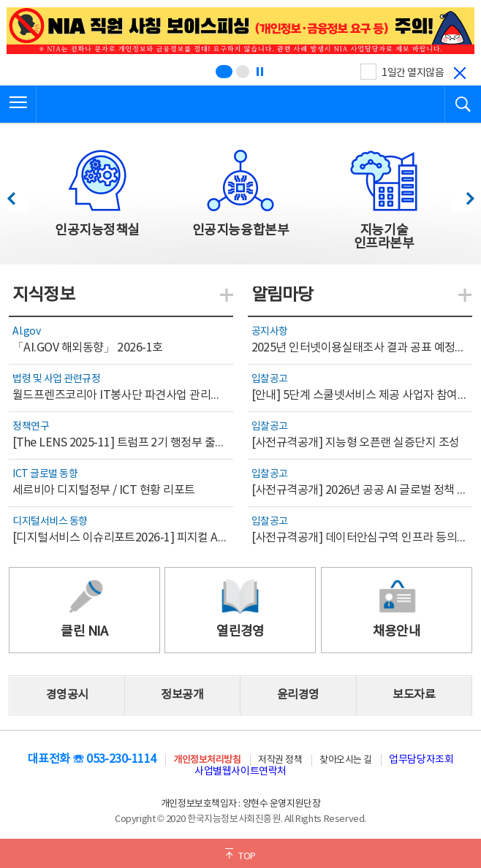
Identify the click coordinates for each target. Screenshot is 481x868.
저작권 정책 (280, 760)
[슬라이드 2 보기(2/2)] (243, 72)
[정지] (260, 72)
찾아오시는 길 (346, 760)
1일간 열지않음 (413, 73)
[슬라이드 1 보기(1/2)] (224, 72)
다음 (462, 195)
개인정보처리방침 (207, 760)
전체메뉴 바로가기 (0, 0)
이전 (18, 195)
